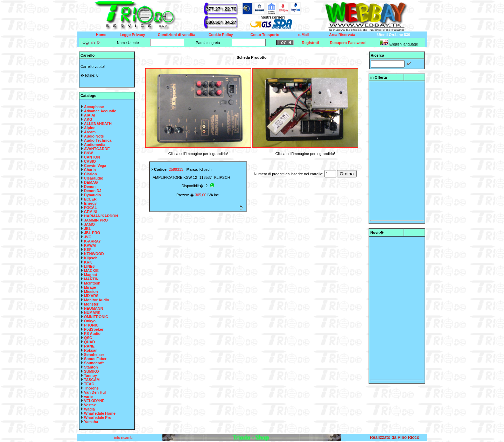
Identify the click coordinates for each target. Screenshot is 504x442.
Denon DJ (93, 191)
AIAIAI (90, 115)
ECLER (90, 199)
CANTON (92, 157)
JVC (88, 237)
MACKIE (91, 271)
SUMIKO (92, 371)
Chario (90, 170)
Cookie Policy (221, 35)
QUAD (89, 342)
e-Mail (303, 35)
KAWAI (90, 245)
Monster (91, 304)
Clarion (90, 174)
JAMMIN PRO (96, 220)
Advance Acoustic (100, 111)
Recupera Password (348, 43)
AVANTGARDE (97, 149)
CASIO (90, 161)
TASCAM (92, 380)
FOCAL (90, 208)
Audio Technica (98, 140)
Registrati (310, 43)
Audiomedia (95, 145)
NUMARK (92, 313)
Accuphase (94, 107)
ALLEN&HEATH (98, 124)
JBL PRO (92, 233)
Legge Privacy (132, 35)
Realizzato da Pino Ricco (395, 437)
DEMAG (91, 182)
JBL (87, 229)
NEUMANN (93, 308)
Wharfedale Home (100, 413)
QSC (88, 338)
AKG (88, 119)
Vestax (90, 405)
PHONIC (91, 325)
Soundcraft (94, 363)
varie (88, 397)
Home (101, 35)
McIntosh (92, 283)
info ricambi (124, 437)
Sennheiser (94, 355)
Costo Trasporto (265, 35)
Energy (90, 203)
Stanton (91, 367)
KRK (88, 262)
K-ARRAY (92, 241)
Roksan (91, 350)
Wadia (89, 409)
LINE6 (89, 266)
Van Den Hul (95, 392)
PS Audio (92, 334)
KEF (88, 250)
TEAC (89, 384)
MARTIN (91, 279)
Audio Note (94, 136)
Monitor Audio (97, 300)
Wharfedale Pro (98, 418)
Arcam (90, 132)
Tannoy (90, 376)
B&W (88, 153)
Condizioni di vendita (177, 35)
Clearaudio (94, 178)
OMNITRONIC (96, 317)
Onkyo (90, 321)
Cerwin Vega (95, 166)
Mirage (90, 287)
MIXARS (91, 296)
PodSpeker (94, 329)
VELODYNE (94, 401)
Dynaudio (93, 195)
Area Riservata (342, 35)
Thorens (91, 388)
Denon (90, 187)
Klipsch (91, 258)
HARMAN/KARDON (101, 216)
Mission (91, 292)
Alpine (90, 128)
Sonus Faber (95, 359)
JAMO (89, 224)
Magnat (90, 275)
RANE (89, 346)
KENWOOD (94, 254)
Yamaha (91, 422)
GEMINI (91, 212)
